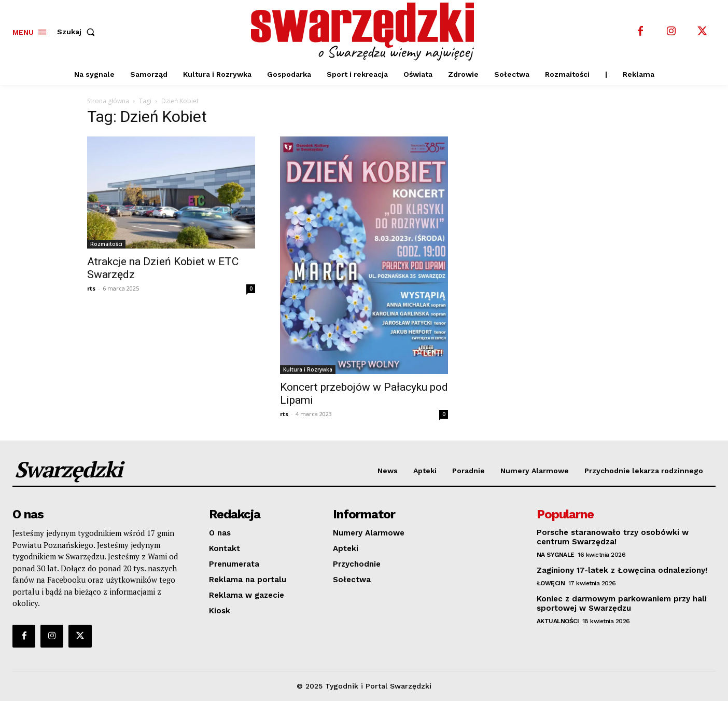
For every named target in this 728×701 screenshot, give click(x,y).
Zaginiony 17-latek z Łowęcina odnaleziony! (622, 570)
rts (91, 288)
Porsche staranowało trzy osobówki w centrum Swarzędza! (613, 537)
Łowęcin (551, 583)
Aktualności (558, 621)
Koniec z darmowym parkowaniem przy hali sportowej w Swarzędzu (622, 603)
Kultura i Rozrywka (308, 369)
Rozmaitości (106, 244)
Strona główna (108, 101)
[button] (78, 32)
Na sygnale (556, 555)
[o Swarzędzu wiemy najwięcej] (365, 32)
